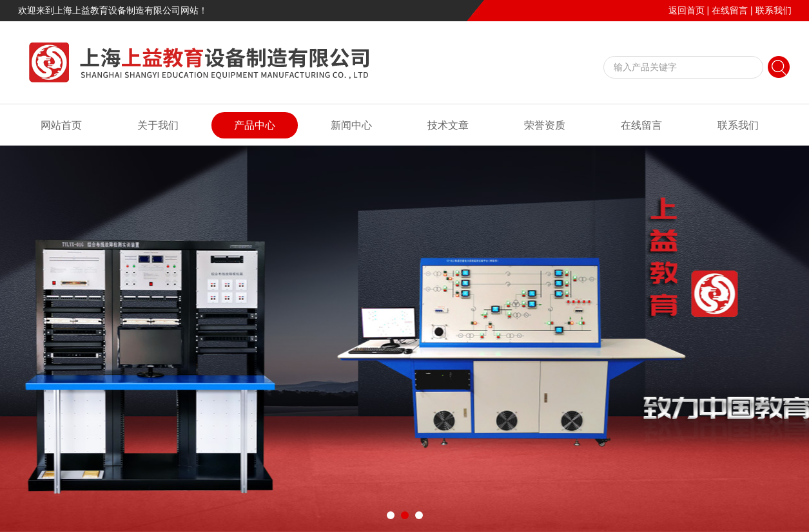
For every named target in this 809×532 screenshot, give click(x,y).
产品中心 (255, 125)
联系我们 (774, 10)
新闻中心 (351, 125)
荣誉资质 (545, 125)
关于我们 (158, 125)
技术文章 (448, 125)
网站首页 (61, 125)
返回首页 (687, 10)
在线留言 (730, 10)
